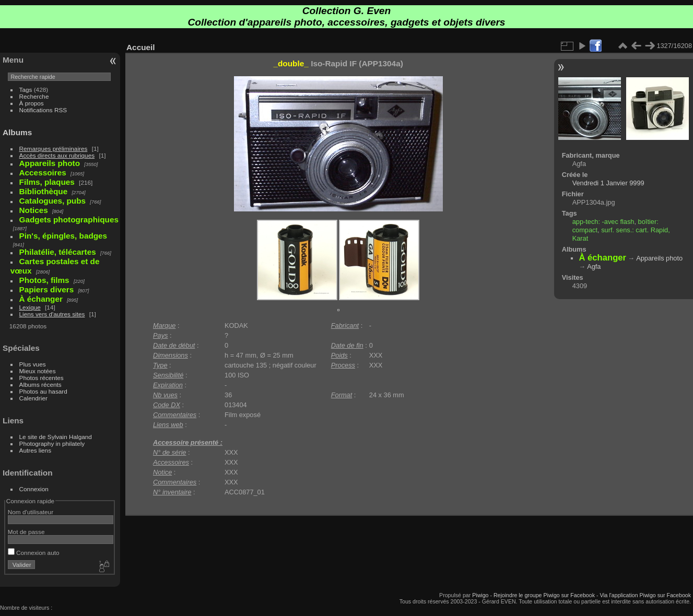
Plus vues (33, 364)
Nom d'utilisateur (31, 512)
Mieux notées (38, 371)
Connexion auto (34, 553)
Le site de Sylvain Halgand (56, 437)
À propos (32, 103)
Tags (26, 90)
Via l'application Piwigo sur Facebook (645, 595)
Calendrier (33, 398)
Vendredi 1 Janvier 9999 (608, 183)
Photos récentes (42, 378)
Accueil (141, 47)
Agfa (594, 266)
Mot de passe (26, 532)
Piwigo (480, 595)
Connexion (34, 489)
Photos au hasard (43, 391)
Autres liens (35, 450)
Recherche (34, 96)
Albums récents (40, 384)
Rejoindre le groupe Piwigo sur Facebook (544, 595)
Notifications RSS (43, 110)
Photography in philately (52, 443)
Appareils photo (659, 258)
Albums (17, 132)
